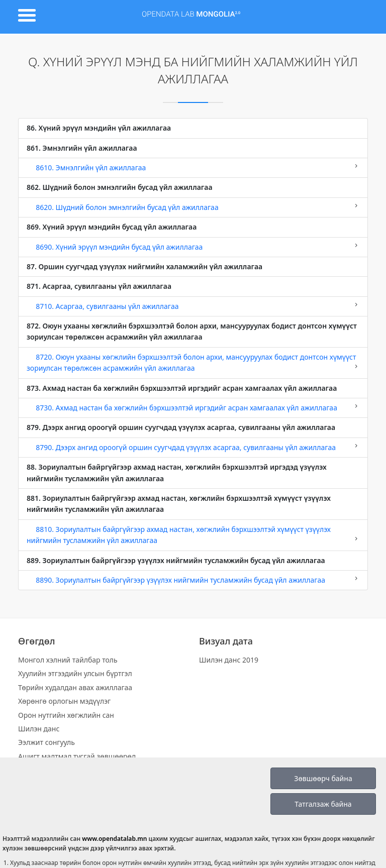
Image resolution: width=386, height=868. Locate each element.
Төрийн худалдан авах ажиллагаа (75, 687)
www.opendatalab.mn (114, 839)
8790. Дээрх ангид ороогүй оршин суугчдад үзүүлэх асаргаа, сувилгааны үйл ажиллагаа (193, 447)
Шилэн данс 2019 (229, 660)
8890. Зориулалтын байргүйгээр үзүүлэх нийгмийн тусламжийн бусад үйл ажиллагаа (193, 580)
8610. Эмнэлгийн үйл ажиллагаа (193, 167)
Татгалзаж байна (323, 804)
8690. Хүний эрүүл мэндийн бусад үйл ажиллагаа (193, 247)
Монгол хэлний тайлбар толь (68, 660)
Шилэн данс (39, 729)
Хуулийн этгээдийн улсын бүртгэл (75, 673)
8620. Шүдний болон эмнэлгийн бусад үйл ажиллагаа (193, 207)
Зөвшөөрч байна (323, 778)
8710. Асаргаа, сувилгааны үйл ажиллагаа (193, 306)
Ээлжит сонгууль (46, 742)
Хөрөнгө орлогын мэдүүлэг (64, 701)
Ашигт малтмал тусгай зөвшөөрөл (77, 756)
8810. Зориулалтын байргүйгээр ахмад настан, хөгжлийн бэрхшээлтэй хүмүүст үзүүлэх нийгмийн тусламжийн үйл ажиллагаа (193, 535)
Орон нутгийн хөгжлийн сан (66, 715)
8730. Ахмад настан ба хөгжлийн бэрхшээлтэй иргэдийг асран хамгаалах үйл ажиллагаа (193, 407)
